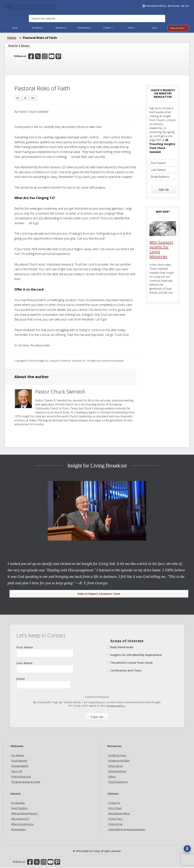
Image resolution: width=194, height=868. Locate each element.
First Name (45, 652)
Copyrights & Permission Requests (127, 830)
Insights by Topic (117, 756)
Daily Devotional (117, 772)
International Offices (119, 814)
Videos (112, 778)
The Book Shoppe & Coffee (26, 783)
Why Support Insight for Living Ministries (161, 250)
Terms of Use (115, 825)
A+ (33, 99)
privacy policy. (116, 707)
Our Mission (18, 756)
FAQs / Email (115, 809)
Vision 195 (17, 772)
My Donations (19, 830)
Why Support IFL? (20, 820)
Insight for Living (30, 7)
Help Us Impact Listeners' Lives (99, 595)
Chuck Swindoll (19, 762)
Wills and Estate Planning (24, 814)
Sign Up (164, 190)
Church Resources (118, 783)
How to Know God (21, 778)
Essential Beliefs (20, 767)
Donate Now (18, 804)
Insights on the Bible (119, 762)
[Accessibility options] (186, 846)
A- (18, 99)
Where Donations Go (22, 825)
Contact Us (114, 804)
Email (43, 684)
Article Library (116, 767)
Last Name (45, 668)
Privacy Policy (115, 820)
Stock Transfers (19, 809)
